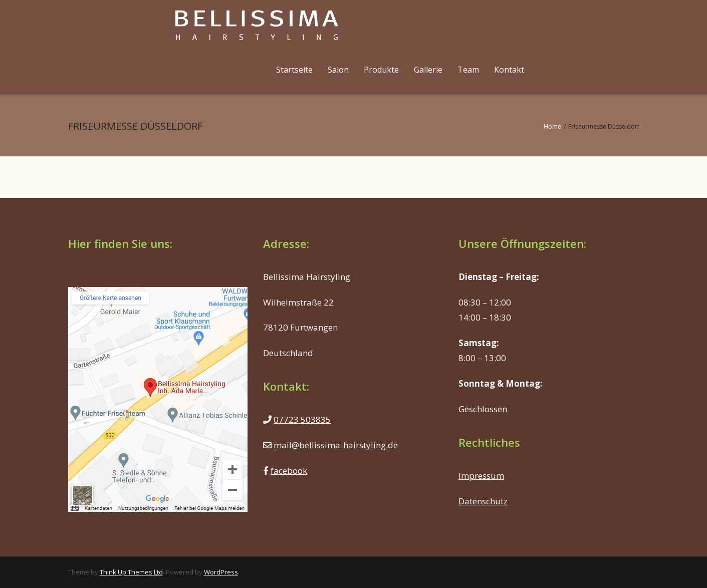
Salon (338, 70)
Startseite (294, 70)
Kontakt (509, 70)
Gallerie (428, 70)
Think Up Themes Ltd (131, 572)
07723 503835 (302, 419)
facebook (289, 471)
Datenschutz (483, 501)
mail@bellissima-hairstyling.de (336, 445)
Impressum (481, 476)
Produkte (381, 70)
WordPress (221, 572)
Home (552, 126)
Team (468, 70)
